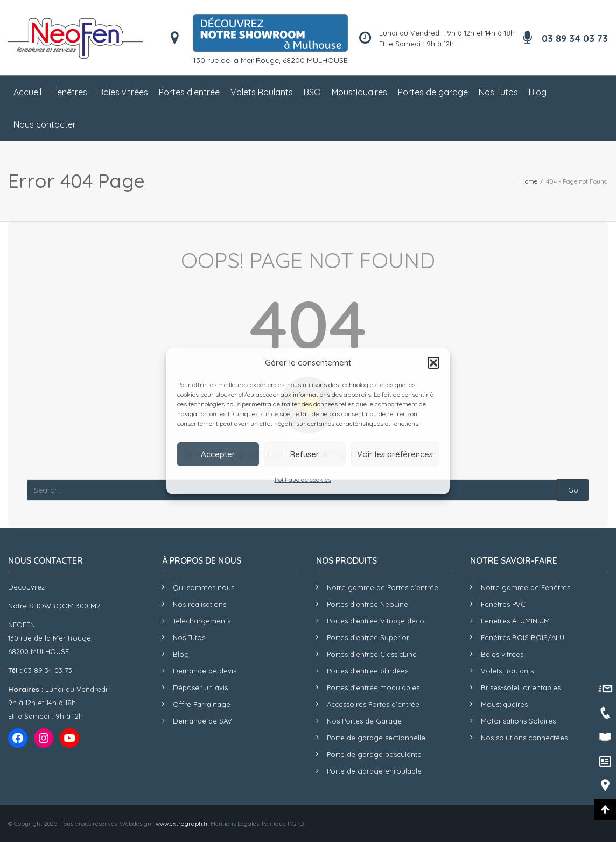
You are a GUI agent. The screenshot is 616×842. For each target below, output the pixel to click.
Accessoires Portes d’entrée (373, 704)
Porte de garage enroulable (374, 771)
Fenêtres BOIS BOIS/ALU (523, 637)
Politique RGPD (283, 824)
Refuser (305, 454)
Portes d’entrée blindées (367, 671)
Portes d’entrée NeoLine (367, 604)
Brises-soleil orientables (521, 687)
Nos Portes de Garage (364, 721)
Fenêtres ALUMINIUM (515, 621)
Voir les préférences (395, 454)
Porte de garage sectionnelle (376, 738)
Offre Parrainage (202, 704)
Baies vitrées (123, 92)
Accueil (27, 92)
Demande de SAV (202, 721)
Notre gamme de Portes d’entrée (383, 587)
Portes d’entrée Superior (368, 637)
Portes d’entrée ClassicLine (372, 654)
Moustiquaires (359, 92)
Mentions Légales (235, 824)
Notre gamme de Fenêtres (526, 587)
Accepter (218, 454)
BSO (312, 92)
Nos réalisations (199, 604)
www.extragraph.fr (182, 824)
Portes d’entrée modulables (373, 687)
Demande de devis (205, 671)
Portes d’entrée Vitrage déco (376, 621)
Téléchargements (202, 621)
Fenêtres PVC (503, 604)
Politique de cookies (303, 479)
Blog (538, 92)
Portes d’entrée (189, 92)
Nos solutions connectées (524, 738)
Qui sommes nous (204, 587)
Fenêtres (70, 92)
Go (573, 490)
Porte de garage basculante (374, 754)
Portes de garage (433, 92)
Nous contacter (45, 124)
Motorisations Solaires (518, 721)
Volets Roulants (262, 92)
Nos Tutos (498, 92)
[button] (433, 363)
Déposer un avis (200, 687)
